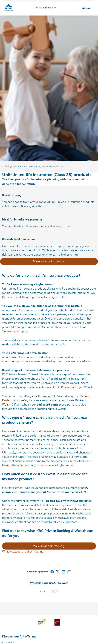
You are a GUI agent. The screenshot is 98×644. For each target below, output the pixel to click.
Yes (43, 591)
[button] (83, 8)
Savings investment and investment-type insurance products (34, 166)
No (56, 591)
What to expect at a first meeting (23, 552)
